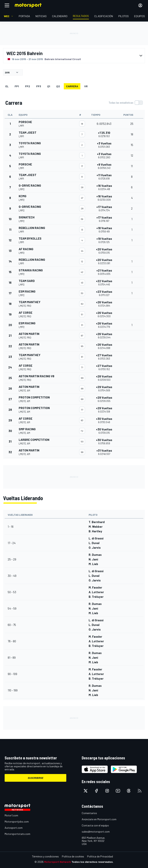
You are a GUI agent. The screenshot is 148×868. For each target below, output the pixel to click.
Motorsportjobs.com (17, 821)
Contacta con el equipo (95, 825)
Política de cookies (73, 856)
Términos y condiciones (45, 856)
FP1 (17, 86)
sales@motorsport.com (96, 832)
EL (7, 86)
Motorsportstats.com (17, 834)
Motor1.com (11, 815)
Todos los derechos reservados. (92, 862)
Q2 (58, 86)
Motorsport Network (58, 862)
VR (86, 86)
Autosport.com (14, 828)
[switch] (126, 103)
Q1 (49, 86)
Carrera (72, 86)
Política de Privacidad (100, 856)
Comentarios (89, 813)
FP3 (39, 86)
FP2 (28, 86)
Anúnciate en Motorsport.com (99, 819)
